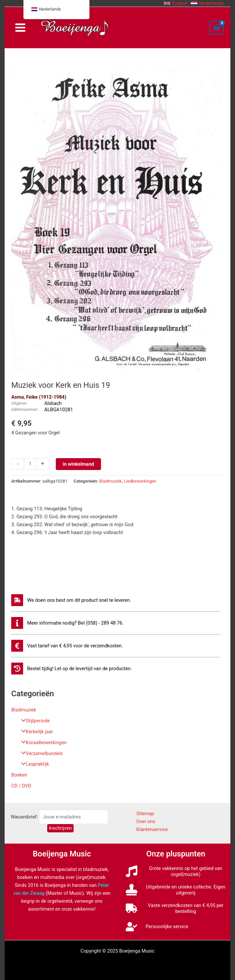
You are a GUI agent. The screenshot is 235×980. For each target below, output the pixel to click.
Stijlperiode (34, 721)
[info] (67, 623)
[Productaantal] (30, 464)
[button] (176, 3)
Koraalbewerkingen (42, 743)
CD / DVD (21, 786)
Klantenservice (152, 829)
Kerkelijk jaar (35, 732)
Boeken (19, 775)
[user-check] (157, 927)
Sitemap (145, 814)
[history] (71, 669)
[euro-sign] (67, 646)
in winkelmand (78, 464)
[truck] (176, 908)
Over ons (146, 821)
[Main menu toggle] (20, 28)
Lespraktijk (33, 764)
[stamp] (176, 890)
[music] (176, 871)
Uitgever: (19, 403)
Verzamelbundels (40, 753)
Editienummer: (25, 409)
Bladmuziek (24, 710)
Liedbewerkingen (140, 481)
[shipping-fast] (71, 600)
